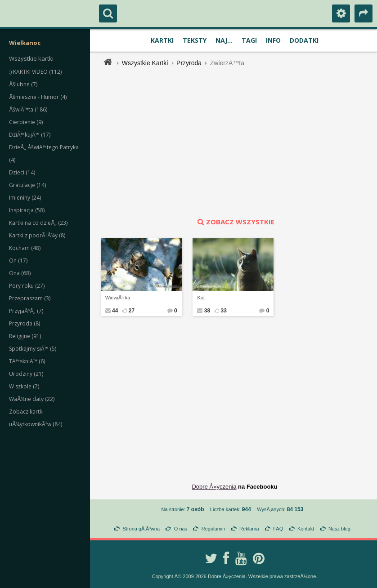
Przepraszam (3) (30, 298)
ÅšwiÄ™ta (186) (28, 109)
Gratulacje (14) (27, 185)
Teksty (195, 40)
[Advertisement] (240, 145)
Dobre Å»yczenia (214, 487)
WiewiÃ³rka (118, 298)
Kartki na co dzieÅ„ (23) (38, 223)
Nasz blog (339, 529)
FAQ (278, 529)
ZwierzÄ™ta (227, 63)
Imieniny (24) (25, 198)
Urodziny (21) (26, 374)
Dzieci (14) (22, 172)
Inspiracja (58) (27, 210)
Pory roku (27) (27, 286)
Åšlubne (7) (23, 84)
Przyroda (189, 63)
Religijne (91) (25, 336)
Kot (201, 298)
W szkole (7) (24, 386)
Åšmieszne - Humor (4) (38, 97)
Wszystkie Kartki (145, 63)
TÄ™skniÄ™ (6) (27, 361)
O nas (181, 529)
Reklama (249, 529)
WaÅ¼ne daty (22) (32, 399)
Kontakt (306, 529)
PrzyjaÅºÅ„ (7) (26, 311)
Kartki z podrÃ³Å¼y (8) (37, 235)
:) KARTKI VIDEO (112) (35, 72)
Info (273, 40)
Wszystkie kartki (31, 58)
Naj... (224, 40)
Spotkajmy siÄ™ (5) (33, 349)
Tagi (249, 40)
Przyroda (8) (25, 323)
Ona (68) (20, 273)
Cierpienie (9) (26, 122)
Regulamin (213, 529)
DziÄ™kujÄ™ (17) (30, 135)
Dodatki (304, 40)
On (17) (18, 261)
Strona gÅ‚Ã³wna (141, 529)
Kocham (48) (25, 248)
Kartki (162, 40)
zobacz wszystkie (235, 222)
